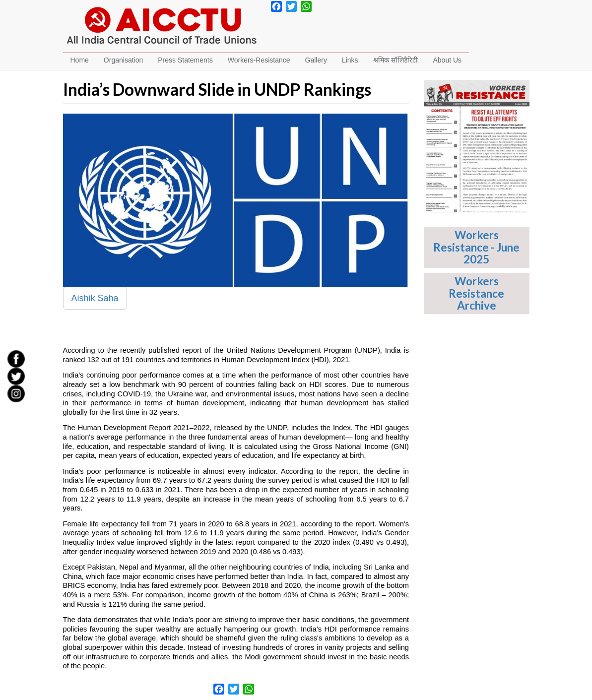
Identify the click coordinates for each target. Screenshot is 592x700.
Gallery (316, 60)
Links (350, 60)
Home (80, 60)
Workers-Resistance (259, 60)
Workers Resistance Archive (476, 293)
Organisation (123, 60)
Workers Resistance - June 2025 (476, 247)
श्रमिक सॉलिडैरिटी (396, 60)
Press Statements (185, 60)
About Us (447, 60)
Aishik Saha (95, 298)
